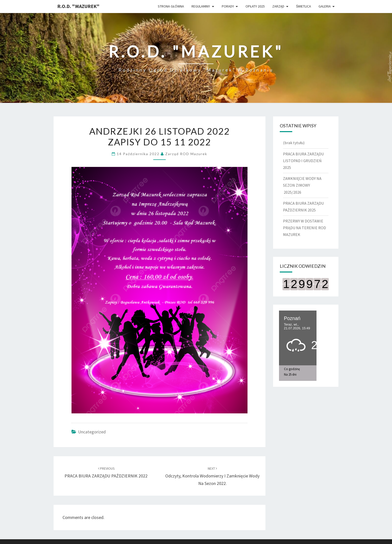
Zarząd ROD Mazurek (186, 154)
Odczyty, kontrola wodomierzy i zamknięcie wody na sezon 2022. (212, 476)
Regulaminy (201, 6)
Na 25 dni (290, 374)
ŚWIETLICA (303, 6)
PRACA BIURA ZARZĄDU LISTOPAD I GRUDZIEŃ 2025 (303, 161)
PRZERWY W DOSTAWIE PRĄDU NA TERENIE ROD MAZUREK (304, 228)
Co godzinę (292, 369)
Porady (228, 6)
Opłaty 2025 (255, 6)
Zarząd (278, 6)
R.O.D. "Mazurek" (78, 6)
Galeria (325, 6)
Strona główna (171, 6)
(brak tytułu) (294, 143)
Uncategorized (92, 432)
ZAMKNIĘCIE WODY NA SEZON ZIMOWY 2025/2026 (302, 185)
